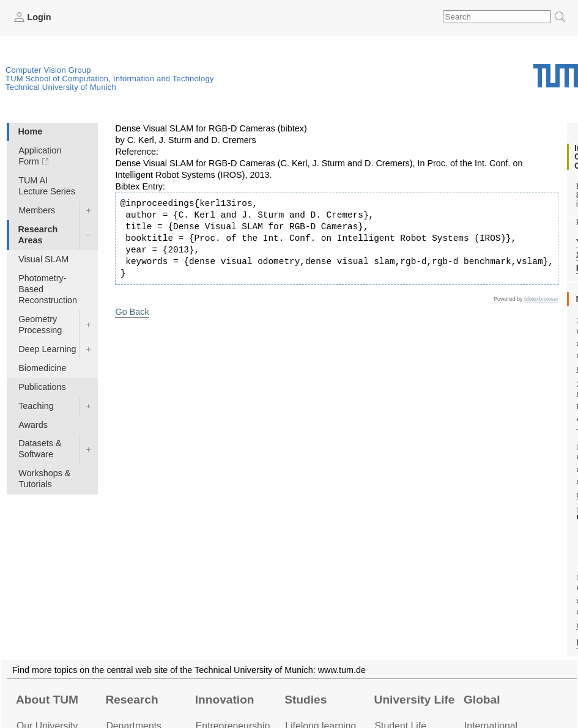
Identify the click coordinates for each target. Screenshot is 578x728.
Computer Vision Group (48, 70)
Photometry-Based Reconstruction (48, 289)
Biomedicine (42, 368)
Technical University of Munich (61, 87)
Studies (306, 700)
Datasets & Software (40, 449)
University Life (415, 700)
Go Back (132, 312)
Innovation (225, 700)
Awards (33, 425)
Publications (42, 387)
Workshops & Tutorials (44, 479)
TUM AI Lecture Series (47, 186)
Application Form (40, 156)
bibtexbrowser (541, 299)
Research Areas (38, 235)
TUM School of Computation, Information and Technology (110, 79)
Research (132, 700)
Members (37, 210)
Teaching (36, 406)
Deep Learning (47, 349)
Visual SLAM (43, 259)
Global (482, 700)
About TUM (47, 700)
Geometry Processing (40, 325)
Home (30, 131)
